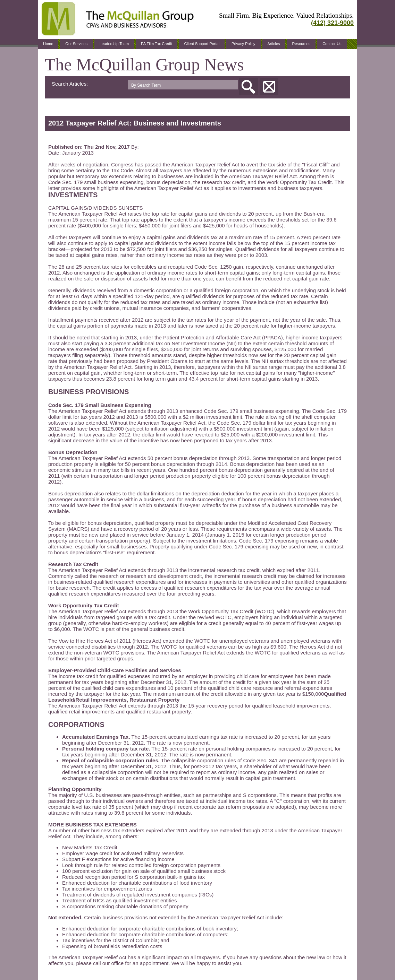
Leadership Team (114, 44)
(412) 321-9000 (332, 23)
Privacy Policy (243, 44)
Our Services (76, 44)
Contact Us (332, 44)
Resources (301, 44)
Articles (274, 44)
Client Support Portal (202, 44)
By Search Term (146, 85)
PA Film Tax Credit (156, 44)
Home (48, 44)
